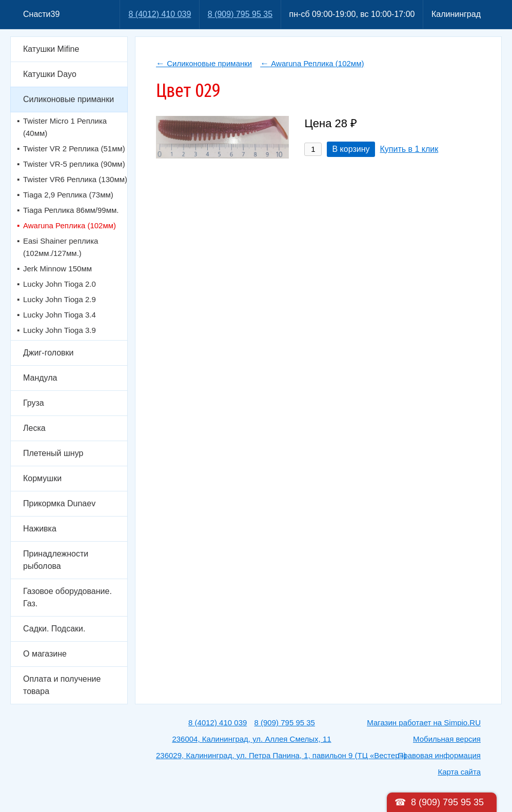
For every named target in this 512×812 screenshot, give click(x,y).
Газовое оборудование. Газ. (67, 597)
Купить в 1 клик (409, 149)
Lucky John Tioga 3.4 (60, 315)
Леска (34, 428)
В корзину (351, 149)
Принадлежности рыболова (56, 560)
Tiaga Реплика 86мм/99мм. (71, 210)
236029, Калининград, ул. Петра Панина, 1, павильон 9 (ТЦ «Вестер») (281, 755)
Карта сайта (459, 772)
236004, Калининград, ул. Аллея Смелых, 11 (251, 739)
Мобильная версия (447, 739)
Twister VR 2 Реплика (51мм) (74, 148)
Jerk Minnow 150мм (57, 269)
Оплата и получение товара (62, 685)
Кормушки (42, 478)
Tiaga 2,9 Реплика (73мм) (68, 195)
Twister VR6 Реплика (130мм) (75, 179)
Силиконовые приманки (68, 99)
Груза (34, 403)
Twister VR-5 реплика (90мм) (74, 164)
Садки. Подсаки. (54, 629)
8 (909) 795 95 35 (240, 14)
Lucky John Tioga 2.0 (60, 284)
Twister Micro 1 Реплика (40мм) (65, 127)
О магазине (45, 654)
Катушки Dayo (50, 74)
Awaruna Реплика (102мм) (70, 225)
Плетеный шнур (53, 453)
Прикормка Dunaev (59, 503)
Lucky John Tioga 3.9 (60, 330)
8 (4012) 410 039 (160, 14)
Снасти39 (41, 14)
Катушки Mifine (51, 49)
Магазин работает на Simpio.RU (424, 722)
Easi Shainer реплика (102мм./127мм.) (61, 247)
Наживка (40, 529)
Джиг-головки (48, 353)
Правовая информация (439, 755)
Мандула (40, 378)
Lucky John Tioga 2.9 (60, 299)
